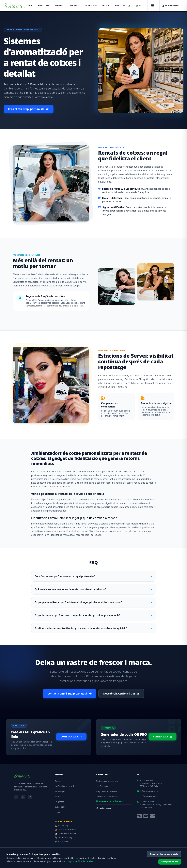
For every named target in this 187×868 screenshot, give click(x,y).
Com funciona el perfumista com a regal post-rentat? (94, 576)
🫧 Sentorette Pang (63, 837)
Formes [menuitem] (59, 6)
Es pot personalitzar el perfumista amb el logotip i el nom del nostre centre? (94, 602)
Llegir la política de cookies (80, 861)
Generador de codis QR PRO (110, 801)
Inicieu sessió (104, 808)
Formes (58, 797)
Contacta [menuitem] (120, 6)
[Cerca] (129, 6)
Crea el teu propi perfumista (29, 109)
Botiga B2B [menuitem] (91, 6)
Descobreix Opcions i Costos (121, 694)
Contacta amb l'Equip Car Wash (69, 694)
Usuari (58, 812)
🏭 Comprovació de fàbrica (67, 834)
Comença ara (71, 737)
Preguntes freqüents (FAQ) (107, 791)
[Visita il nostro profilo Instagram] (30, 797)
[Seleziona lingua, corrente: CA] (139, 6)
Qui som (58, 781)
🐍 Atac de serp (62, 826)
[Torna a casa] (14, 6)
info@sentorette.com (150, 791)
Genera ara (162, 737)
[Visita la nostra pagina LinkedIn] (23, 797)
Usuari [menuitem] (106, 6)
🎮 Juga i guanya (63, 821)
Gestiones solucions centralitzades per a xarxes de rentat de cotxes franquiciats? (94, 628)
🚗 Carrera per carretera (66, 830)
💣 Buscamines (61, 841)
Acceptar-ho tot (170, 862)
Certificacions (102, 786)
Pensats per (60, 791)
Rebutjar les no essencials (164, 854)
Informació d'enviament (106, 797)
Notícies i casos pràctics (65, 786)
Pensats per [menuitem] (44, 6)
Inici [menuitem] (29, 6)
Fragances (59, 802)
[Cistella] (152, 6)
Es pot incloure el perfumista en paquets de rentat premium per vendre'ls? (94, 615)
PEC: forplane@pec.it (148, 796)
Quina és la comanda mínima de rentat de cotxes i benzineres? (94, 589)
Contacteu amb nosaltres (107, 781)
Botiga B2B (60, 807)
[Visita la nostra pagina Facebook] (16, 797)
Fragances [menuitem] (74, 6)
